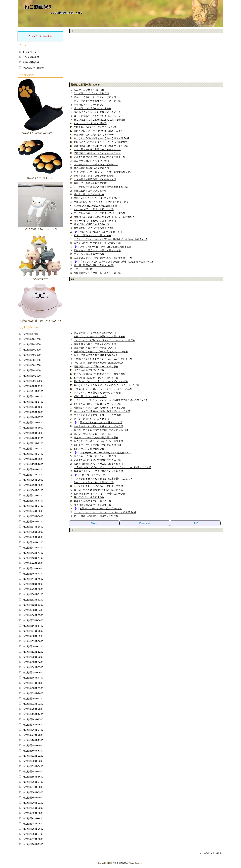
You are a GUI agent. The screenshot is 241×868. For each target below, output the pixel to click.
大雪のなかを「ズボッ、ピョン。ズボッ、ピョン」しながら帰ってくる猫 (112, 467)
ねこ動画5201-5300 (33, 605)
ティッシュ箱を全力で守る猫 (89, 254)
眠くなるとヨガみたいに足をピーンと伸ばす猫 (98, 441)
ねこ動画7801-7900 (33, 740)
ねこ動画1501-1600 (33, 412)
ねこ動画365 (38, 7)
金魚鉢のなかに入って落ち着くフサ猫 (94, 228)
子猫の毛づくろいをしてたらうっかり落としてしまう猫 (103, 359)
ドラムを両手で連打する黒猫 (89, 370)
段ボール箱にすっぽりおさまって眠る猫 (95, 221)
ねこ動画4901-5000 (33, 589)
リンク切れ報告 (31, 57)
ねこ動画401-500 (32, 355)
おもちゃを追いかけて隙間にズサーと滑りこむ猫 (100, 374)
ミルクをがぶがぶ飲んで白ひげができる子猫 (97, 460)
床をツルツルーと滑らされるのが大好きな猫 (97, 393)
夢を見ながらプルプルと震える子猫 (93, 501)
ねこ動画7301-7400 (33, 714)
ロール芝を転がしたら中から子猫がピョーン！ (98, 116)
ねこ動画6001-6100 (33, 646)
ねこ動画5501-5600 (33, 620)
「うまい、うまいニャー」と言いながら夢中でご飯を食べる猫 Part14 (116, 262)
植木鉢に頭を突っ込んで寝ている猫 (93, 235)
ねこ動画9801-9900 (33, 844)
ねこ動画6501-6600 (33, 672)
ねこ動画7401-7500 (33, 719)
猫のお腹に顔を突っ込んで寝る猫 (91, 168)
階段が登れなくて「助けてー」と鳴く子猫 (96, 367)
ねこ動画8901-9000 (33, 798)
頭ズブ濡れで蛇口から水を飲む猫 (91, 224)
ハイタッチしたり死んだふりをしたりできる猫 (98, 426)
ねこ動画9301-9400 (33, 818)
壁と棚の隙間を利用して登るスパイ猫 (94, 265)
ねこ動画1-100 (30, 334)
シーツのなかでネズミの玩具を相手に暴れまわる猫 (101, 187)
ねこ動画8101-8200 (33, 756)
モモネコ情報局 (119, 863)
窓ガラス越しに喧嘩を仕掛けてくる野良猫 (96, 516)
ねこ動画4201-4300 (33, 553)
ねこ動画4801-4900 (33, 584)
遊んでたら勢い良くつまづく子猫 (91, 161)
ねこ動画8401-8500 (33, 771)
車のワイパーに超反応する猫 (89, 497)
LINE (195, 523)
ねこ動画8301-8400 (33, 766)
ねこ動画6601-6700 (33, 678)
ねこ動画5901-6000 (33, 641)
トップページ (30, 52)
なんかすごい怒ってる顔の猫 (89, 90)
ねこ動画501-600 (32, 360)
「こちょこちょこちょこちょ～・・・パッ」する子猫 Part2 (105, 512)
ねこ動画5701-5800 (33, 631)
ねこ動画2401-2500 (33, 459)
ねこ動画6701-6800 (33, 683)
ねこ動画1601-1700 (33, 417)
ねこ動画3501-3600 (33, 516)
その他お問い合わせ (33, 68)
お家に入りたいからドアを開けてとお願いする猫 (100, 336)
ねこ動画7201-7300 (33, 709)
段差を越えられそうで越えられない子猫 (95, 344)
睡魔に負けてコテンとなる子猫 (90, 191)
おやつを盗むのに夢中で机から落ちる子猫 (96, 378)
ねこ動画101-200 (32, 339)
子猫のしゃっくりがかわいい (89, 105)
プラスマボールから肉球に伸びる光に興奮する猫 (106, 247)
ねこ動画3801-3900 (33, 532)
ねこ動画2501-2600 (33, 464)
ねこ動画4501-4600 (33, 568)
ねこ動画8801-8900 (33, 792)
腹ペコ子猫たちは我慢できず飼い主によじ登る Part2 (102, 430)
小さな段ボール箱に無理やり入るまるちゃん (97, 149)
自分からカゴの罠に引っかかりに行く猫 (95, 456)
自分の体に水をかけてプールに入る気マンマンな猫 (101, 352)
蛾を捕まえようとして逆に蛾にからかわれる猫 (98, 471)
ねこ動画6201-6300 (33, 657)
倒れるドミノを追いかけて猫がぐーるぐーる (97, 112)
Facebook (145, 523)
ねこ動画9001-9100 (33, 803)
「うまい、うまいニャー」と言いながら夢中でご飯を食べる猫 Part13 (110, 400)
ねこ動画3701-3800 (33, 527)
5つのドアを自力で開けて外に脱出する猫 (96, 206)
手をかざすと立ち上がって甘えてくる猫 (101, 422)
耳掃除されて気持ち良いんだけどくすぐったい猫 (100, 408)
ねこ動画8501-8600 (33, 777)
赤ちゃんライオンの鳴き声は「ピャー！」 (96, 164)
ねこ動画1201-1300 (33, 396)
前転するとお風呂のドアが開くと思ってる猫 (97, 250)
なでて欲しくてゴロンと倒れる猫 (91, 93)
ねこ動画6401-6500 (33, 667)
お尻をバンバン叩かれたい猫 (89, 449)
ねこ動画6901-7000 (33, 693)
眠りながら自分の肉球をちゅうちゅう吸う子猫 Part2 (102, 138)
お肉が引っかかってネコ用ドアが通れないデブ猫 (100, 494)
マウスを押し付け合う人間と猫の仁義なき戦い (98, 363)
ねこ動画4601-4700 (33, 574)
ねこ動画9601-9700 (33, 834)
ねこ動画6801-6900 (33, 688)
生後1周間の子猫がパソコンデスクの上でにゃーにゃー (103, 202)
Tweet (94, 523)
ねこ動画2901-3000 (33, 485)
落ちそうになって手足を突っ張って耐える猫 (97, 243)
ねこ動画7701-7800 (33, 735)
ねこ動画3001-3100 (33, 490)
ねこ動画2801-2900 (33, 480)
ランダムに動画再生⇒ (40, 36)
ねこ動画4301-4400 (33, 558)
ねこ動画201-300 (32, 344)
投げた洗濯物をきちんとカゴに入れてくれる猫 (98, 464)
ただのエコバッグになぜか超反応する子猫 (96, 438)
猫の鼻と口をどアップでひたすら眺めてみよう (98, 131)
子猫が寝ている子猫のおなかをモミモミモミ (97, 153)
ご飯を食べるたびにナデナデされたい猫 (95, 127)
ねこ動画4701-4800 (33, 579)
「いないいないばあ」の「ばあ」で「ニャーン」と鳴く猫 (104, 340)
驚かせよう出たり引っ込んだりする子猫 (95, 97)
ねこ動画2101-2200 (33, 443)
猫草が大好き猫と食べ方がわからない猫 (95, 348)
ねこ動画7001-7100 (33, 699)
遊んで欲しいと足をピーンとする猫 (93, 108)
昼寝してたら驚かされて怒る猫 (90, 183)
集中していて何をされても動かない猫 (94, 482)
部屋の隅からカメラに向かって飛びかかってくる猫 (101, 146)
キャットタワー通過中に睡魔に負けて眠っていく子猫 (102, 411)
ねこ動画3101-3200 (33, 495)
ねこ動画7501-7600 (33, 725)
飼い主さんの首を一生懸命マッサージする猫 (97, 404)
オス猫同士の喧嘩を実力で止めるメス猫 (95, 179)
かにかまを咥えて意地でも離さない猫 (94, 209)
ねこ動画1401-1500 (33, 407)
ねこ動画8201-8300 (33, 761)
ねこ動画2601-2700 (33, 469)
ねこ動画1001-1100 (33, 386)
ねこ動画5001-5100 (33, 594)
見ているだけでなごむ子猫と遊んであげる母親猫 (100, 120)
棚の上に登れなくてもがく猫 (89, 194)
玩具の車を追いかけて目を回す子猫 (93, 505)
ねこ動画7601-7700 (33, 730)
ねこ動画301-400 (32, 350)
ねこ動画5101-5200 (33, 600)
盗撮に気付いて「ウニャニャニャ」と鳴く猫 (97, 273)
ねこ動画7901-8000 (33, 745)
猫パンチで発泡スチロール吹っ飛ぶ (93, 434)
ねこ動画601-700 (32, 365)
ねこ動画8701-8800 (33, 787)
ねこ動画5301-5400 (33, 610)
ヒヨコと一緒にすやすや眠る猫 (90, 123)
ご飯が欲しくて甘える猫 (93, 475)
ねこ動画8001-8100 (33, 751)
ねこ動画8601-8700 (33, 782)
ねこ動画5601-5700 (33, 626)
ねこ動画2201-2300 (33, 449)
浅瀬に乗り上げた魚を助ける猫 (90, 396)
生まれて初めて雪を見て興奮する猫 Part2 (96, 355)
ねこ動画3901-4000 (33, 537)
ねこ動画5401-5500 (33, 615)
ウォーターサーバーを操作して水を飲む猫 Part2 (105, 453)
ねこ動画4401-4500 (33, 563)
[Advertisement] (146, 57)
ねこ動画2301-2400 (33, 454)
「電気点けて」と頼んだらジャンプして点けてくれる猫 (103, 389)
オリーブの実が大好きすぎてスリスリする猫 (97, 101)
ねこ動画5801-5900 (33, 636)
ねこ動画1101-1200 (33, 391)
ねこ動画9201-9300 (33, 813)
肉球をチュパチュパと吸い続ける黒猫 (94, 176)
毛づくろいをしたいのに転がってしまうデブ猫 (98, 486)
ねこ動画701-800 (32, 370)
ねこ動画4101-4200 (33, 548)
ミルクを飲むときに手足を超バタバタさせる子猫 (100, 157)
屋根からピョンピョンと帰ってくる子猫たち (97, 198)
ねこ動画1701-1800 (33, 422)
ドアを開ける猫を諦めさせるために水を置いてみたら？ (103, 479)
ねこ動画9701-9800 (33, 839)
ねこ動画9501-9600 (33, 829)
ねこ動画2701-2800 (33, 475)
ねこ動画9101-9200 (33, 808)
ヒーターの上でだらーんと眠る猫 (91, 419)
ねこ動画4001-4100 (33, 542)
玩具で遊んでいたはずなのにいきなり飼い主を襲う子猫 (103, 258)
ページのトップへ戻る (210, 853)
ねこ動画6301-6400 (33, 662)
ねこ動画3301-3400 (33, 506)
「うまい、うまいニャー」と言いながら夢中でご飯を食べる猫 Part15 (110, 239)
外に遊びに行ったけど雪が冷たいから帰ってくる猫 (101, 381)
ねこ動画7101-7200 (33, 704)
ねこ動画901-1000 (32, 381)
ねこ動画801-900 (32, 376)
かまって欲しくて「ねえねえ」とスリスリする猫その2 (103, 172)
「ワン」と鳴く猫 (83, 269)
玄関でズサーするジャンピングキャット (101, 508)
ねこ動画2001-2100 (33, 438)
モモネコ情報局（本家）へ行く (66, 13)
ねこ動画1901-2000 (33, 433)
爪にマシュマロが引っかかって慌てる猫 (101, 232)
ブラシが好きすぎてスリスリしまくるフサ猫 (97, 415)
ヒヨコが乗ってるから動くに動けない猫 (95, 333)
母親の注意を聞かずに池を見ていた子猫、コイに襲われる (104, 217)
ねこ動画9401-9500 (33, 824)
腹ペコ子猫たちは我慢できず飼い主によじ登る (98, 490)
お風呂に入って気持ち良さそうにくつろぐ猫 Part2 (100, 142)
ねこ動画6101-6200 (33, 652)
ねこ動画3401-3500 (33, 511)
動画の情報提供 (31, 62)
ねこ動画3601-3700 (33, 522)
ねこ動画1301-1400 (33, 402)
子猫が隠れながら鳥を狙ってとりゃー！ (95, 135)
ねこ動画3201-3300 (33, 501)
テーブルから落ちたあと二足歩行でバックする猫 (100, 213)
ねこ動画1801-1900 (33, 428)
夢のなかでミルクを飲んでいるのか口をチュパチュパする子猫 (107, 385)
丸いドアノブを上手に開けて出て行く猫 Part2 (98, 445)
